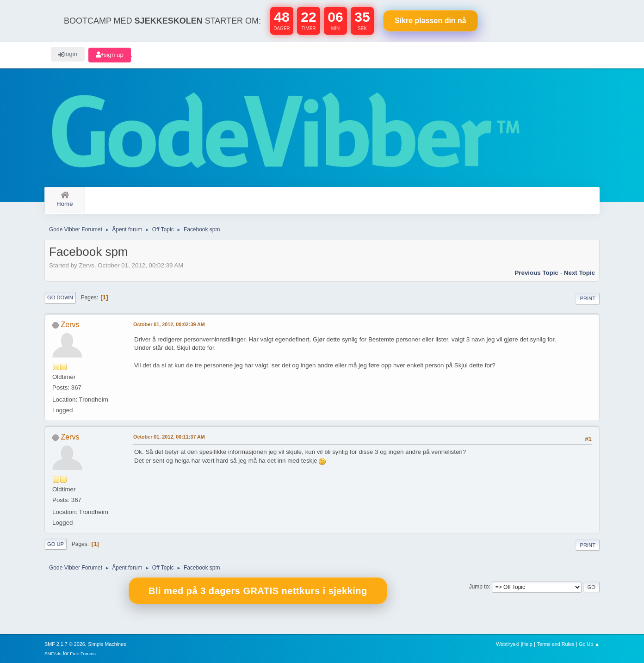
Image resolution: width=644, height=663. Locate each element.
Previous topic (536, 273)
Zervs (70, 325)
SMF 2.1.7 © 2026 (65, 644)
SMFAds (53, 654)
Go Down (60, 297)
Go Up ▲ (589, 644)
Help (527, 644)
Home (65, 200)
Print (588, 298)
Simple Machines (107, 644)
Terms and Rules (556, 644)
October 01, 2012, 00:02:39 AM (169, 324)
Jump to (479, 587)
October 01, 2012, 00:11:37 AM (169, 437)
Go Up (56, 544)
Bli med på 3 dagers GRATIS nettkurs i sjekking (258, 591)
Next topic (579, 273)
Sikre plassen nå (430, 21)
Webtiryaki (508, 644)
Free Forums (83, 654)
